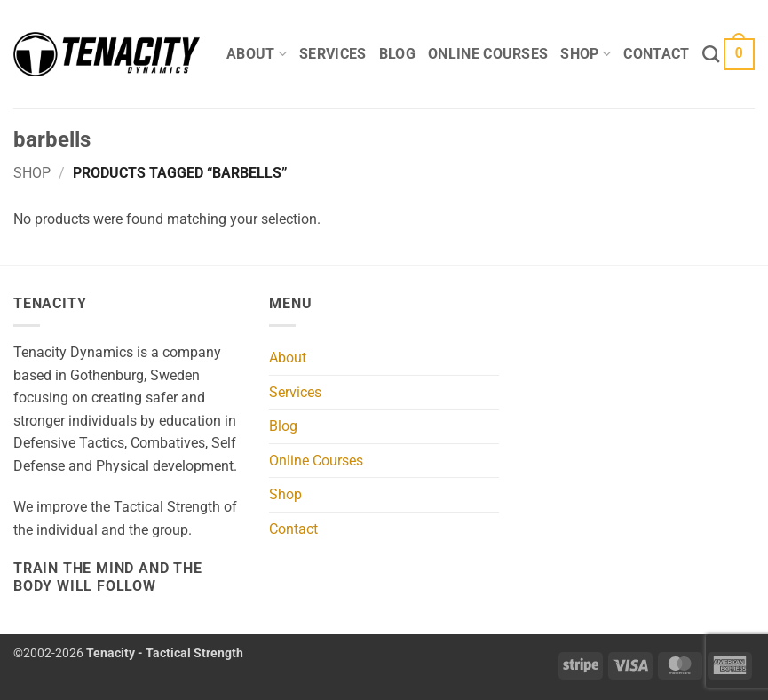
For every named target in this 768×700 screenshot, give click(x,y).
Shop (586, 54)
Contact (656, 54)
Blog (397, 54)
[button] (739, 55)
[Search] (711, 54)
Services (333, 54)
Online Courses (488, 54)
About (257, 54)
